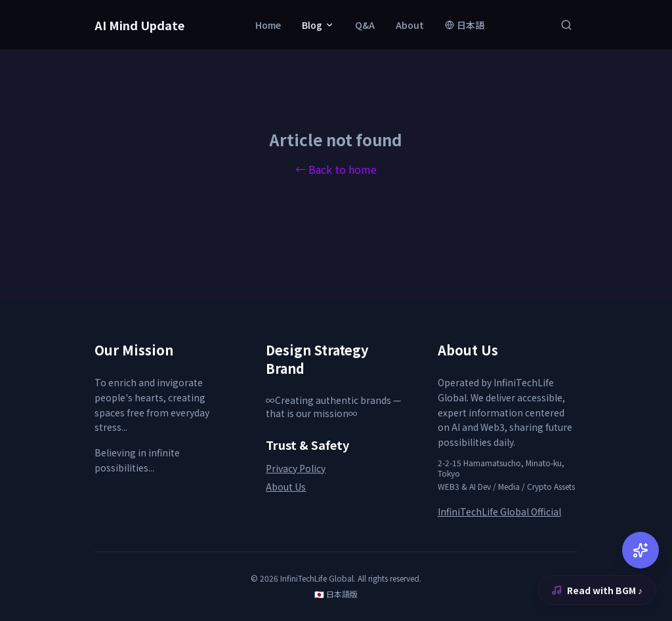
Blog (318, 25)
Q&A (365, 25)
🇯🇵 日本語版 (336, 594)
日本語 (465, 25)
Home (268, 25)
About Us (286, 487)
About (410, 25)
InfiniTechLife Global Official (499, 511)
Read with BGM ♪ (597, 590)
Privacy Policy (296, 468)
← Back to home (336, 169)
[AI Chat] (640, 550)
